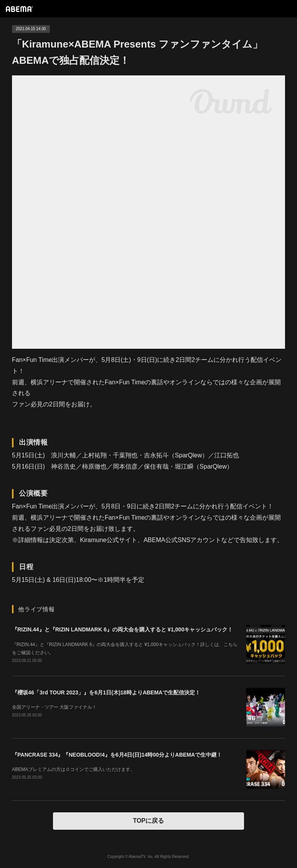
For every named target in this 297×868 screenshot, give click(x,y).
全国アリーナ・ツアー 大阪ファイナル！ (54, 707)
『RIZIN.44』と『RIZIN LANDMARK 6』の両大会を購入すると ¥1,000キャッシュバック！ (123, 629)
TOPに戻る (149, 821)
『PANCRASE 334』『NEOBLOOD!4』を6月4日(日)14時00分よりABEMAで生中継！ (117, 755)
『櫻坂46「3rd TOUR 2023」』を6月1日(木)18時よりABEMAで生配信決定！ (106, 692)
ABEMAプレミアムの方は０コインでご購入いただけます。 (73, 769)
